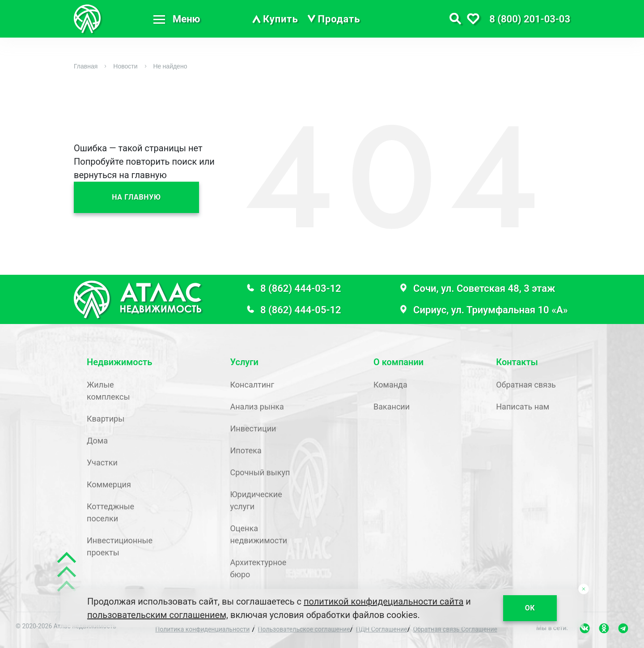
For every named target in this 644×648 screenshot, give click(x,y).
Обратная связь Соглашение (455, 629)
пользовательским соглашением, (158, 615)
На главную (136, 197)
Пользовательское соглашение (304, 629)
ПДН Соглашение (382, 629)
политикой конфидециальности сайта (383, 601)
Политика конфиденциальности (202, 629)
